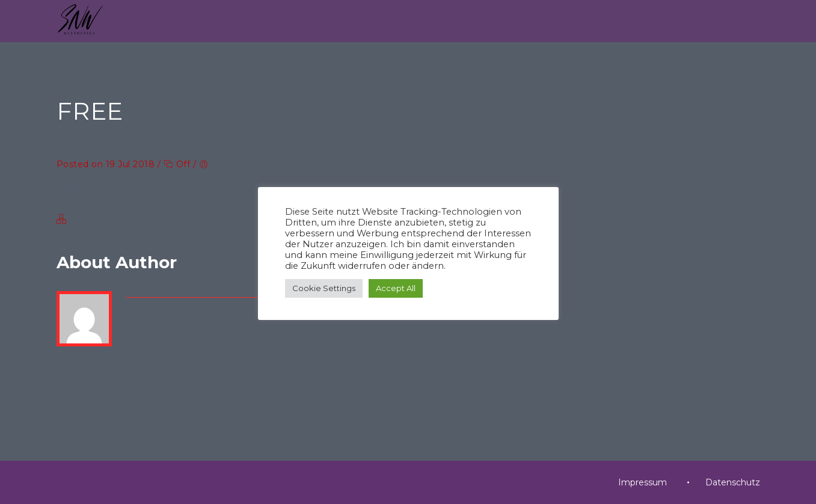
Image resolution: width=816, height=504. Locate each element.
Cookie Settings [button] (324, 288)
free (70, 186)
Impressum (643, 482)
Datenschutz (733, 482)
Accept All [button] (396, 288)
